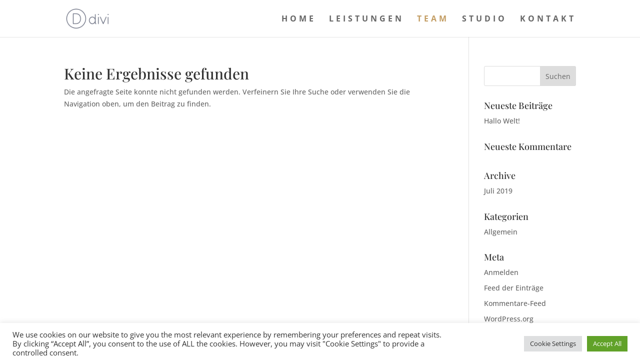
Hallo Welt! (502, 121)
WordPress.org (509, 319)
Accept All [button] (607, 343)
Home (299, 19)
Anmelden (501, 272)
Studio (484, 19)
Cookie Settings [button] (553, 343)
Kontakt (548, 19)
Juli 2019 (498, 191)
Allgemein (501, 232)
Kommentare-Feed (515, 303)
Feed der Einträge (514, 288)
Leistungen (366, 19)
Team (433, 19)
